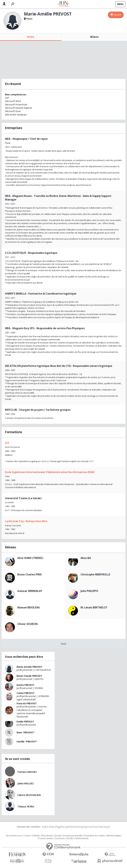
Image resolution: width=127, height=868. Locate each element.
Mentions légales (114, 836)
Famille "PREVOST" (27, 742)
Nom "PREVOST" (26, 732)
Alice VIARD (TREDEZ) (30, 558)
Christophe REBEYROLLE (95, 574)
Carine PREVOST (25, 693)
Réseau (94, 37)
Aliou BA (86, 558)
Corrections (60, 838)
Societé (58, 836)
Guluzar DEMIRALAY (30, 591)
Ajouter (117, 15)
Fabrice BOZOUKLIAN (29, 795)
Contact (27, 836)
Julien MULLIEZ (25, 783)
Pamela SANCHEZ (27, 772)
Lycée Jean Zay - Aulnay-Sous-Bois (26, 521)
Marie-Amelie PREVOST (30, 667)
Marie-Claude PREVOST (29, 676)
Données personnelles (73, 836)
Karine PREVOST (25, 685)
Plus (63, 644)
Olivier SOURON (27, 624)
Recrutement (47, 836)
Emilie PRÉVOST (25, 722)
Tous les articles (46, 838)
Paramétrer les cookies (95, 836)
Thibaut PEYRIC (26, 807)
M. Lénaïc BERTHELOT (94, 607)
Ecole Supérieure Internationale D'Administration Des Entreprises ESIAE (50, 472)
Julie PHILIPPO (89, 591)
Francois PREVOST (27, 703)
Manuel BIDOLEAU (29, 607)
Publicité (36, 836)
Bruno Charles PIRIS (30, 574)
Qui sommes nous (14, 836)
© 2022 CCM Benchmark (78, 838)
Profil (31, 37)
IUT (7, 443)
